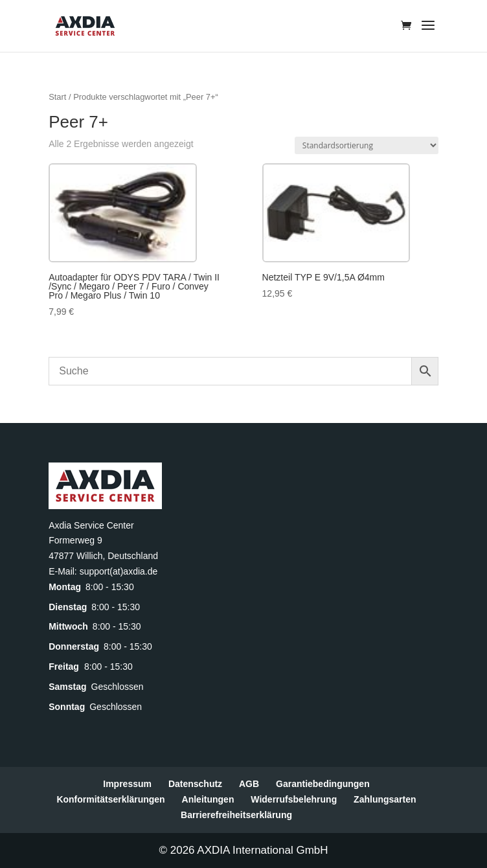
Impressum (127, 784)
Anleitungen (208, 799)
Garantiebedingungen (323, 784)
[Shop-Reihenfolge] (367, 145)
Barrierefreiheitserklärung (236, 815)
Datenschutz (195, 784)
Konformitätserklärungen (110, 799)
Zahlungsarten (385, 799)
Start (57, 97)
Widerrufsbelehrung (294, 799)
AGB (249, 784)
